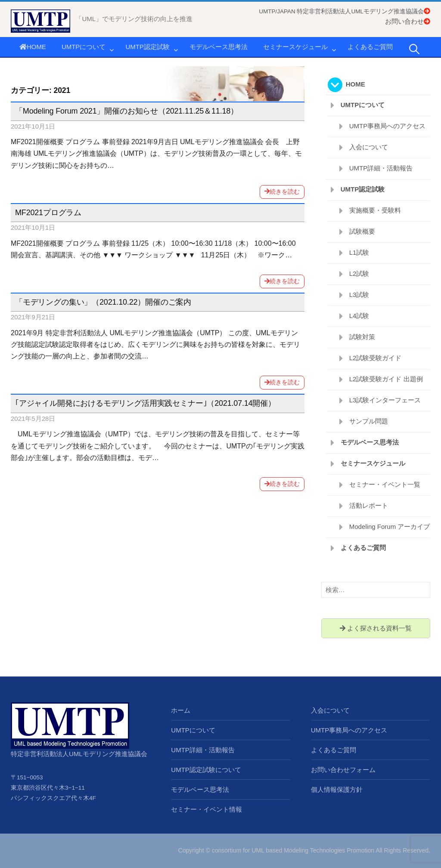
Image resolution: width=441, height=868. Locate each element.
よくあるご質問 (370, 47)
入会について (369, 147)
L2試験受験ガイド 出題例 (386, 379)
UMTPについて (84, 47)
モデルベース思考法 (219, 47)
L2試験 (359, 273)
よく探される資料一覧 (376, 628)
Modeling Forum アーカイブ (390, 527)
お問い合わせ (408, 21)
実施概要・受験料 (375, 210)
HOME (33, 47)
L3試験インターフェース (385, 400)
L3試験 (359, 295)
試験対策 (362, 337)
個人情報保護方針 (337, 789)
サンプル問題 (369, 421)
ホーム (181, 710)
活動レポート (369, 505)
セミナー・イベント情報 (207, 809)
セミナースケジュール (295, 47)
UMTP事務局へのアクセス (388, 126)
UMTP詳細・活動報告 (381, 168)
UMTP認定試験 (148, 47)
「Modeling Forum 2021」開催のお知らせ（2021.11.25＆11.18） (127, 111)
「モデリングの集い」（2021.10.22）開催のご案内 (103, 302)
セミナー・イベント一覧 (385, 484)
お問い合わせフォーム (343, 770)
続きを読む (282, 192)
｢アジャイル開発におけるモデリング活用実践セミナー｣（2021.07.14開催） (145, 403)
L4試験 (359, 316)
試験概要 (362, 231)
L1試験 (359, 252)
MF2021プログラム (48, 213)
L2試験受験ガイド (376, 358)
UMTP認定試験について (206, 770)
